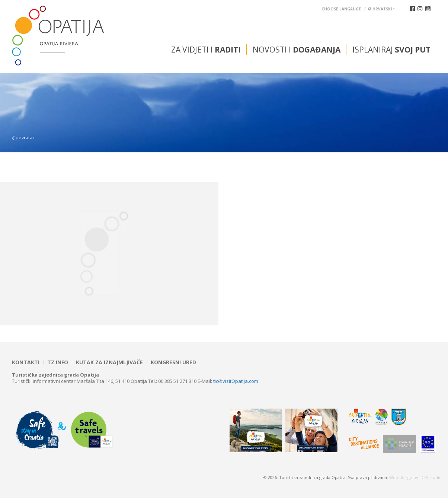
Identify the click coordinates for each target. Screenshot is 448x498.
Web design (401, 477)
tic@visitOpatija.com (236, 381)
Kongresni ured (173, 362)
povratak (23, 138)
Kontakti (26, 362)
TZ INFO (58, 362)
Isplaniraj (391, 50)
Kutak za (109, 362)
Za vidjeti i (206, 50)
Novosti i (297, 50)
